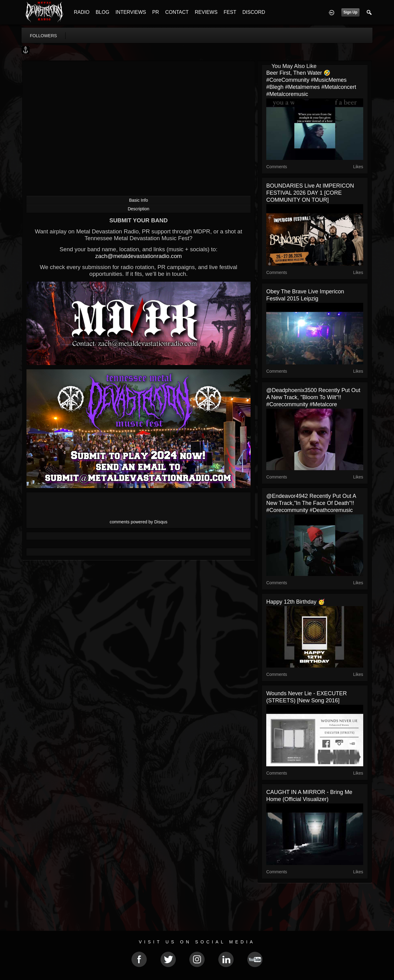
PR (155, 12)
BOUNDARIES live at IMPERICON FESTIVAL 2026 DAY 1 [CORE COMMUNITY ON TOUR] (310, 193)
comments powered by (139, 522)
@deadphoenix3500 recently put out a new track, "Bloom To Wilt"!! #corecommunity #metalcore (313, 397)
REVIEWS (206, 12)
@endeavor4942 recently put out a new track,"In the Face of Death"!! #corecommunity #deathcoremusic (311, 503)
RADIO (82, 12)
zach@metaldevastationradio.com (138, 256)
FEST (230, 12)
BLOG (103, 12)
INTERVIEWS (131, 12)
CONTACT (177, 12)
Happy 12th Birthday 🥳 (295, 602)
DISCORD (254, 12)
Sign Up (350, 12)
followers (43, 36)
